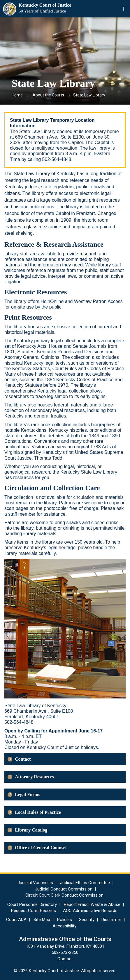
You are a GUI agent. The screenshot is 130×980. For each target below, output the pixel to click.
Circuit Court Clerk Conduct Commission (64, 895)
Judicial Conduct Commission (64, 889)
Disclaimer (111, 920)
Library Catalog (31, 830)
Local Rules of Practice (38, 812)
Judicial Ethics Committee (85, 883)
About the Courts (48, 95)
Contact (23, 759)
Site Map (42, 920)
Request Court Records (34, 911)
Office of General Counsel (41, 848)
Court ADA (16, 920)
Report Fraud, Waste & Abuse (92, 904)
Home (17, 95)
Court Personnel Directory (32, 904)
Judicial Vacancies (35, 883)
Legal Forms (28, 794)
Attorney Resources (34, 777)
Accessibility (64, 926)
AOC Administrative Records (90, 911)
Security (87, 920)
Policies (65, 920)
